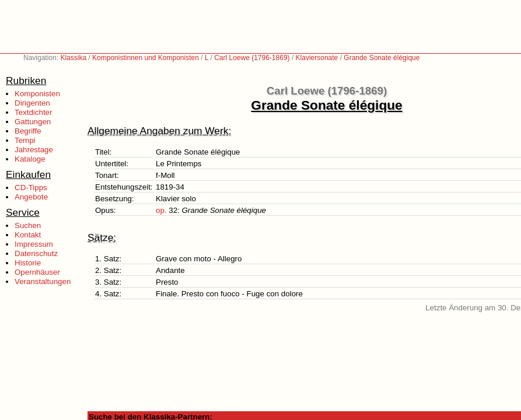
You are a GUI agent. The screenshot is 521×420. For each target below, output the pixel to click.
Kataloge (30, 159)
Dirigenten (32, 103)
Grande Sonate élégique (382, 58)
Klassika (73, 58)
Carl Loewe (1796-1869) (252, 58)
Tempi (25, 140)
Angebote (31, 197)
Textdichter (33, 112)
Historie (28, 263)
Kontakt (28, 235)
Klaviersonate (317, 58)
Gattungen (33, 122)
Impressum (34, 244)
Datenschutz (36, 253)
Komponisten (37, 94)
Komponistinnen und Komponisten (146, 58)
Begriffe (28, 131)
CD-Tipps (31, 188)
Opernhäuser (37, 272)
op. (161, 210)
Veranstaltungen (43, 281)
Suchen (28, 225)
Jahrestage (34, 150)
